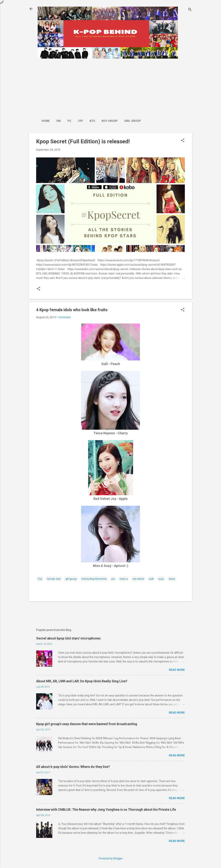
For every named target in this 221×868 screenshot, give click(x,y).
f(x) (40, 579)
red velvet (138, 579)
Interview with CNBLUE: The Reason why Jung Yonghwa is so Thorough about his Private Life (106, 809)
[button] (183, 141)
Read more (177, 670)
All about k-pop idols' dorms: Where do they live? (73, 767)
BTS (92, 121)
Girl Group (133, 121)
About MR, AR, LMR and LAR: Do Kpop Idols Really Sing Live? (82, 681)
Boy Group (110, 121)
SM (58, 121)
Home (46, 121)
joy (113, 579)
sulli (151, 579)
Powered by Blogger (111, 858)
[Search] (190, 10)
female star (54, 579)
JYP (80, 121)
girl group (71, 579)
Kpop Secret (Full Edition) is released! (83, 141)
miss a (124, 579)
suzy (161, 579)
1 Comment (64, 317)
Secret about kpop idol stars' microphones (68, 638)
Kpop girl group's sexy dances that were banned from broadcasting (87, 724)
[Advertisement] (91, 87)
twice (172, 579)
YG (69, 121)
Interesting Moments (94, 579)
